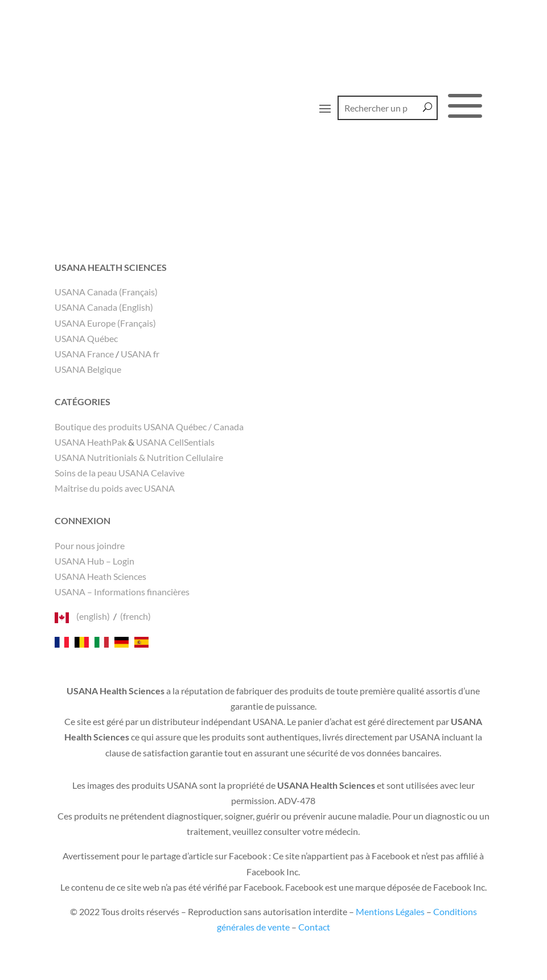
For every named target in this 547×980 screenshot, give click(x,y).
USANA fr (140, 354)
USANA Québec (86, 338)
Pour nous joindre (90, 545)
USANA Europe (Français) (105, 323)
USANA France (84, 354)
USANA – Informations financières (122, 592)
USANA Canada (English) (104, 307)
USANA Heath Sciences (100, 576)
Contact (314, 927)
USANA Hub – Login (94, 561)
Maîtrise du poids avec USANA (115, 488)
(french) (135, 616)
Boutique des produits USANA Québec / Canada (149, 427)
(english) (93, 616)
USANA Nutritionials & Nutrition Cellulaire (139, 457)
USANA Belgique (88, 369)
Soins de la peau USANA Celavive (120, 473)
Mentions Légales (390, 911)
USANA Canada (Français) (106, 292)
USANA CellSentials (175, 442)
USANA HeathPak (91, 442)
